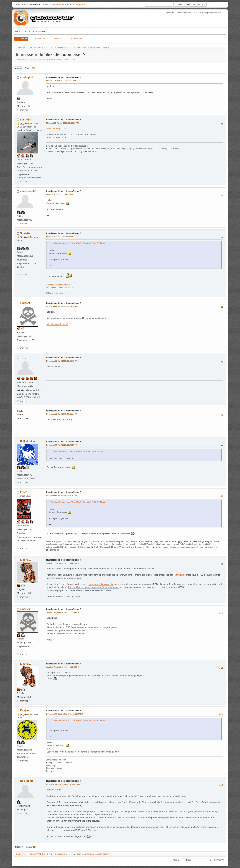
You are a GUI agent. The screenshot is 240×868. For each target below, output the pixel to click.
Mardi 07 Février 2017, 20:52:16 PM (61, 81)
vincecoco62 (28, 191)
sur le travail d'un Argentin (101, 584)
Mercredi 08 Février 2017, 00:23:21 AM (62, 123)
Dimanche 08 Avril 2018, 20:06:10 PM (62, 361)
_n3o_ (24, 358)
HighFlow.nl (179, 575)
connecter (61, 5)
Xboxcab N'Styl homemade (58, 285)
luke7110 (26, 560)
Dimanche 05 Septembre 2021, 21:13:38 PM (65, 714)
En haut (19, 847)
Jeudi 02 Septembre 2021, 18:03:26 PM (63, 667)
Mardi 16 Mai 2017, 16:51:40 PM (59, 237)
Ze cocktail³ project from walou (60, 287)
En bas (19, 68)
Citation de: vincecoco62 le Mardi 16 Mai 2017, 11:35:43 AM (78, 243)
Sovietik (25, 233)
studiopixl (26, 77)
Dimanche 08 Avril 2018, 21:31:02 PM (62, 496)
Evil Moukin (27, 441)
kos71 (24, 492)
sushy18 (25, 120)
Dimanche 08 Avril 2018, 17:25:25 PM (62, 306)
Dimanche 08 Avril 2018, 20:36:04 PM (62, 414)
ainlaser (25, 303)
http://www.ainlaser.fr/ (57, 324)
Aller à (176, 860)
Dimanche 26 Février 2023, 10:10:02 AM (63, 784)
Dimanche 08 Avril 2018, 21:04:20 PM (62, 445)
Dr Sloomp (27, 781)
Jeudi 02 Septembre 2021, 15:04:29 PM (63, 563)
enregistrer (80, 5)
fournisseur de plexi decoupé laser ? (63, 77)
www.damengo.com (56, 128)
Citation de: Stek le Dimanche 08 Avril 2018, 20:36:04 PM (77, 452)
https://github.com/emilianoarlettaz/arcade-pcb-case (94, 587)
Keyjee (24, 710)
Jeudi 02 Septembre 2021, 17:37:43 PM (63, 613)
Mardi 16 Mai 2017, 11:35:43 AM (59, 195)
